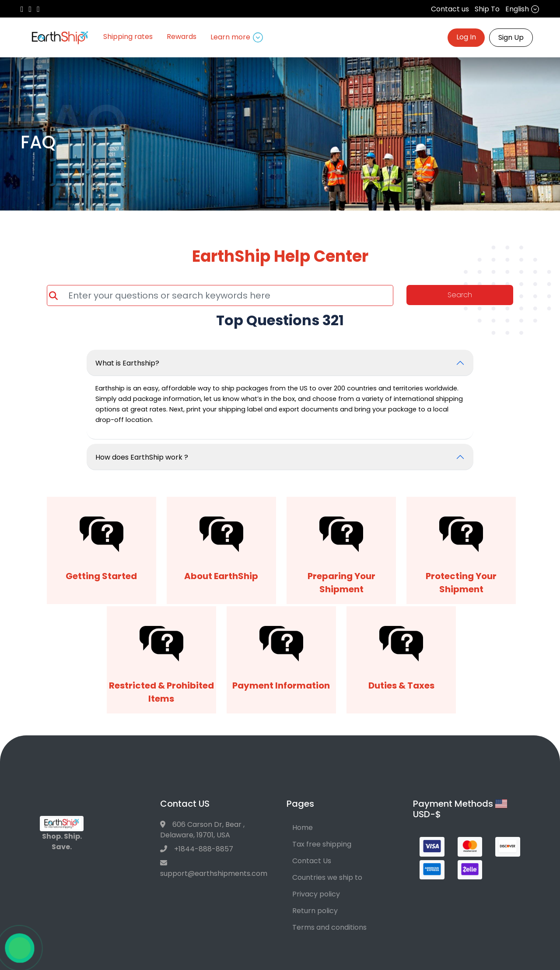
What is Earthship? (127, 363)
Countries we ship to (327, 877)
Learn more (237, 37)
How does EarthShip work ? (142, 457)
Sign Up (511, 37)
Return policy (315, 911)
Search (460, 295)
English (522, 9)
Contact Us (312, 861)
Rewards (182, 37)
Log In (466, 37)
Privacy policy (316, 894)
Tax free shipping (322, 844)
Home (303, 828)
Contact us (450, 9)
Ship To (487, 9)
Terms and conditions (329, 927)
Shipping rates (128, 37)
